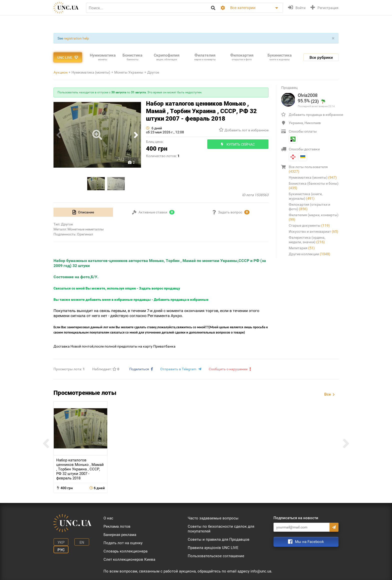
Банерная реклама (120, 535)
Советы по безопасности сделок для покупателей (221, 529)
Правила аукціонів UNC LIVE (213, 548)
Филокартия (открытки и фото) (309, 207)
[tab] (83, 212)
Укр (61, 542)
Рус (61, 550)
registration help (76, 38)
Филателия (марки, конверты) (314, 217)
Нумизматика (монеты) (91, 72)
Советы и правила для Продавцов (219, 539)
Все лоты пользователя (308, 169)
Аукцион (60, 72)
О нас (108, 518)
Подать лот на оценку (123, 543)
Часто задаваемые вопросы (213, 518)
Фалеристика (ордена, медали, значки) (307, 240)
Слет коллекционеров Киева (129, 559)
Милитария (302, 248)
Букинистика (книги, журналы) (306, 196)
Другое (153, 72)
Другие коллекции (309, 254)
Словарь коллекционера (125, 551)
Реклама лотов (117, 526)
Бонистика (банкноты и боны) (314, 186)
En (82, 542)
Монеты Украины (129, 72)
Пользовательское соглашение (216, 556)
